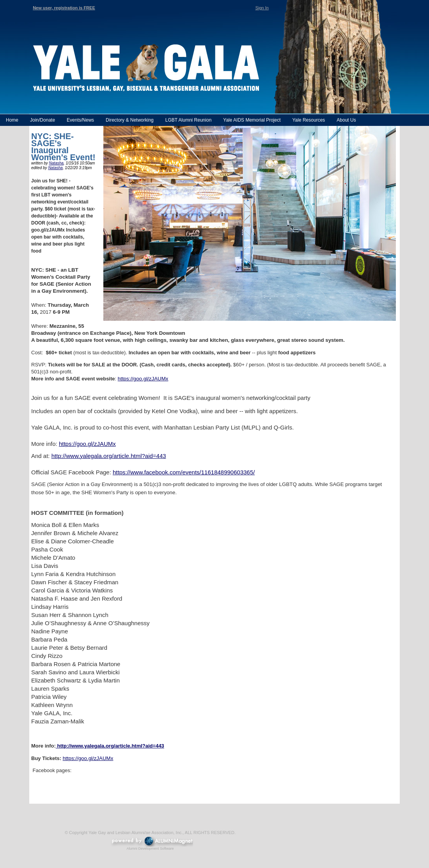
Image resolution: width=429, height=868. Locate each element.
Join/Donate (43, 120)
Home (12, 120)
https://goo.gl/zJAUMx (143, 379)
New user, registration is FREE (64, 8)
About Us (346, 120)
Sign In (262, 8)
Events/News (80, 120)
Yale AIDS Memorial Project (252, 120)
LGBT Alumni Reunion (189, 120)
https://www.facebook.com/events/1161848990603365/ (184, 472)
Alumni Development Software (150, 849)
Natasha (56, 163)
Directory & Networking (130, 120)
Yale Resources (308, 120)
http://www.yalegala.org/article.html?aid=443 (109, 456)
